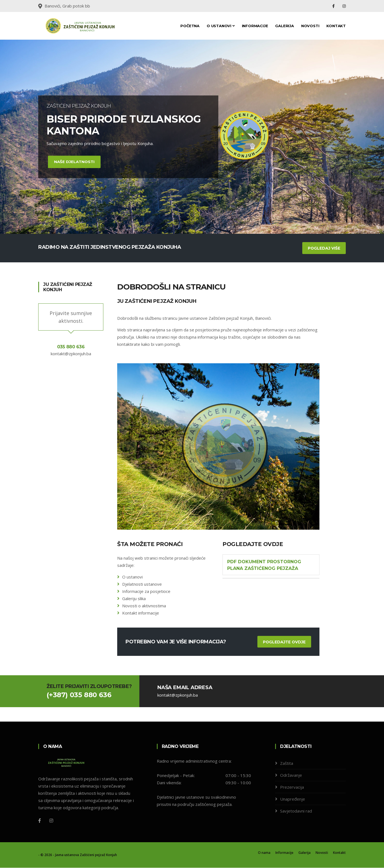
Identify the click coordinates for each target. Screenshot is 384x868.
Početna (190, 26)
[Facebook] (40, 821)
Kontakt (336, 26)
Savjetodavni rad (296, 811)
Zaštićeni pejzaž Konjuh (98, 855)
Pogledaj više (324, 248)
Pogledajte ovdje (284, 642)
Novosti (310, 26)
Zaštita (287, 763)
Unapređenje (293, 799)
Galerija (284, 26)
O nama (264, 853)
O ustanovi (221, 26)
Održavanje (291, 775)
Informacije (255, 26)
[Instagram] (51, 821)
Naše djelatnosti (75, 162)
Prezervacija (292, 787)
